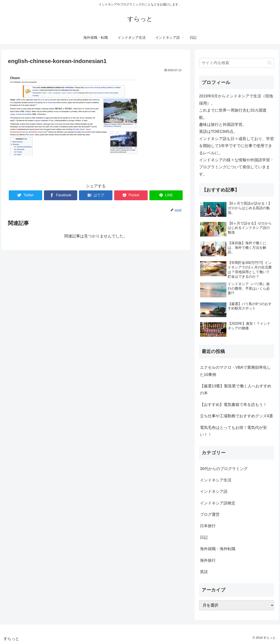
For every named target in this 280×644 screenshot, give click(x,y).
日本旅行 (208, 526)
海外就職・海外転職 (218, 549)
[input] (237, 63)
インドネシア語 (214, 491)
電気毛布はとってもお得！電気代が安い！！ (233, 431)
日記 (204, 537)
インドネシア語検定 (218, 503)
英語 (204, 572)
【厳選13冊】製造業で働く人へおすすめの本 (236, 390)
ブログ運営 (210, 514)
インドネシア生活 (216, 480)
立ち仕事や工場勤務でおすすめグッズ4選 (236, 416)
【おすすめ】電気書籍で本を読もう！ (233, 405)
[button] (270, 63)
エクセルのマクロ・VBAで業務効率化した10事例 (235, 371)
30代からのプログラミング (224, 469)
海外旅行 (208, 560)
